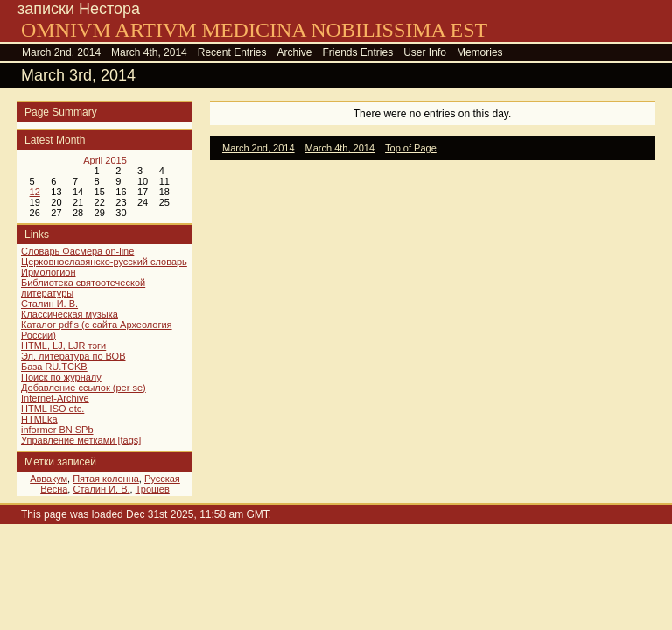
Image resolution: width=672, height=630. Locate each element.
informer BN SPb (57, 430)
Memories (480, 52)
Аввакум (49, 479)
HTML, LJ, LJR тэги (63, 346)
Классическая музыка (70, 314)
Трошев (153, 489)
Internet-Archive (55, 398)
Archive (294, 52)
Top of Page (411, 148)
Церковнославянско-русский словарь (104, 262)
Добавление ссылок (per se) (84, 388)
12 (35, 192)
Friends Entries (358, 52)
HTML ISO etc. (52, 409)
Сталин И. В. (49, 304)
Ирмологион (48, 272)
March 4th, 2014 (149, 52)
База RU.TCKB (54, 367)
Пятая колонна (106, 479)
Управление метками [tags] (81, 440)
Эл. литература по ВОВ (73, 356)
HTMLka (39, 419)
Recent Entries (232, 52)
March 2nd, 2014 (61, 52)
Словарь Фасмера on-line (77, 251)
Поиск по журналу (61, 377)
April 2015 (105, 160)
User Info (425, 52)
